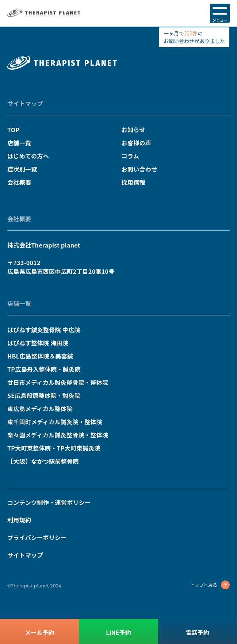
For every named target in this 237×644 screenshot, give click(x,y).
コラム (130, 156)
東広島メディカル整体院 (40, 409)
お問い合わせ (139, 169)
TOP (13, 130)
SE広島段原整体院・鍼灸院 (44, 395)
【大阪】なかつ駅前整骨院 (43, 461)
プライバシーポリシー (37, 537)
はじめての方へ (28, 156)
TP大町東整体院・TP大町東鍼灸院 (54, 448)
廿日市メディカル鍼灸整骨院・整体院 (58, 382)
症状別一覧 (22, 169)
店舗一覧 (19, 143)
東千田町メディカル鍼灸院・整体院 (55, 422)
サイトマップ (25, 103)
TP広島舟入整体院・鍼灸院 (44, 369)
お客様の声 (137, 143)
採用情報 (133, 182)
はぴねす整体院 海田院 (38, 343)
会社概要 (19, 182)
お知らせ (133, 130)
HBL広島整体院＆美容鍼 (40, 356)
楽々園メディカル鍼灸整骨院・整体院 (58, 435)
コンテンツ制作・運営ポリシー (49, 502)
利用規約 (19, 520)
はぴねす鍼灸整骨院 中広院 (44, 330)
